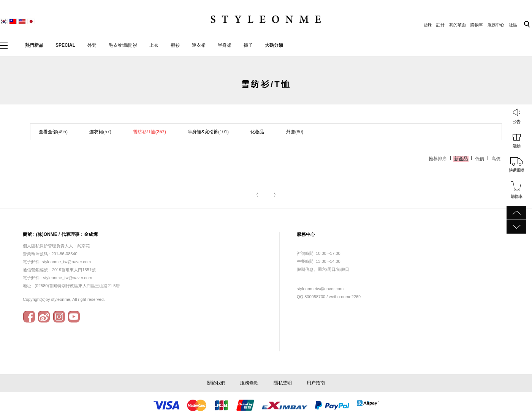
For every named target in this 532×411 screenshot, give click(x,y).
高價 (496, 159)
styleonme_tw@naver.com (67, 278)
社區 (513, 25)
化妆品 (257, 132)
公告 (516, 122)
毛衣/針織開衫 (123, 45)
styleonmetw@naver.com (320, 289)
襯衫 (175, 45)
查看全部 (53, 132)
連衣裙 (199, 45)
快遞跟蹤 (516, 170)
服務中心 (496, 25)
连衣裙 (100, 132)
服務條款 (249, 383)
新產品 (461, 159)
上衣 (154, 45)
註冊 (440, 25)
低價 (480, 159)
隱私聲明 (283, 383)
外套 (92, 45)
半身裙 (225, 45)
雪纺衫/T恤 (150, 132)
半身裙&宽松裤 (208, 132)
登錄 (427, 25)
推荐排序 (438, 159)
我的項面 (458, 25)
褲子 (248, 45)
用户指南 (316, 383)
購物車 (477, 25)
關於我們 (216, 383)
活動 (516, 146)
